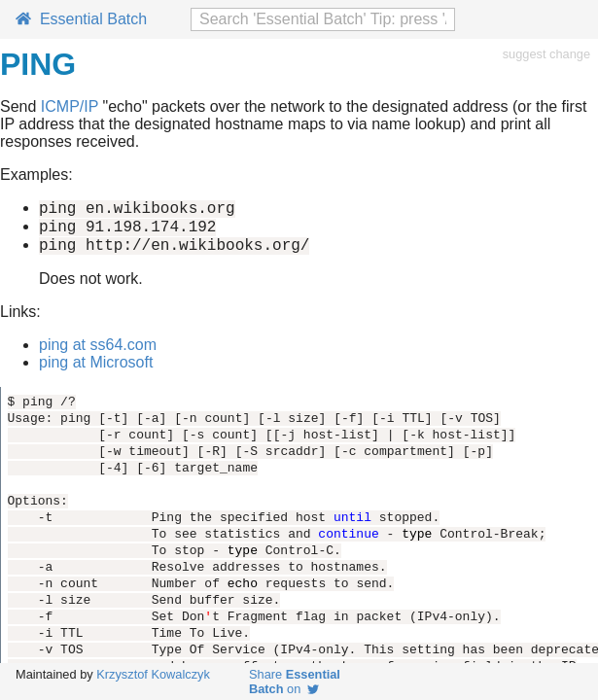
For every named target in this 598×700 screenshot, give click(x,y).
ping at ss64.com (98, 353)
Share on (295, 682)
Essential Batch (81, 19)
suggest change (546, 54)
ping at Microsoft (96, 371)
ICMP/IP (70, 106)
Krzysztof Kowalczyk (153, 674)
